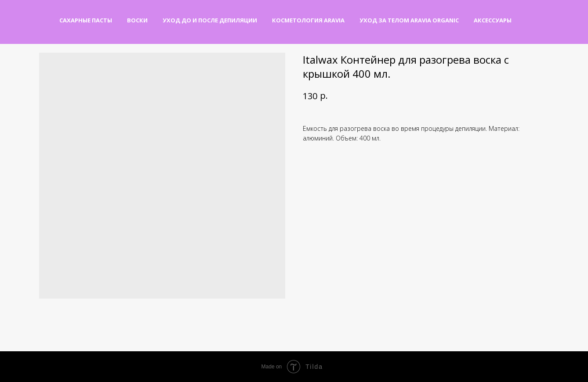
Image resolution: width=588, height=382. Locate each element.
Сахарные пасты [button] (86, 20)
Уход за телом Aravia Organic (409, 20)
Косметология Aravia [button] (308, 20)
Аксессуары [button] (493, 20)
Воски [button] (137, 20)
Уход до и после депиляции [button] (210, 20)
